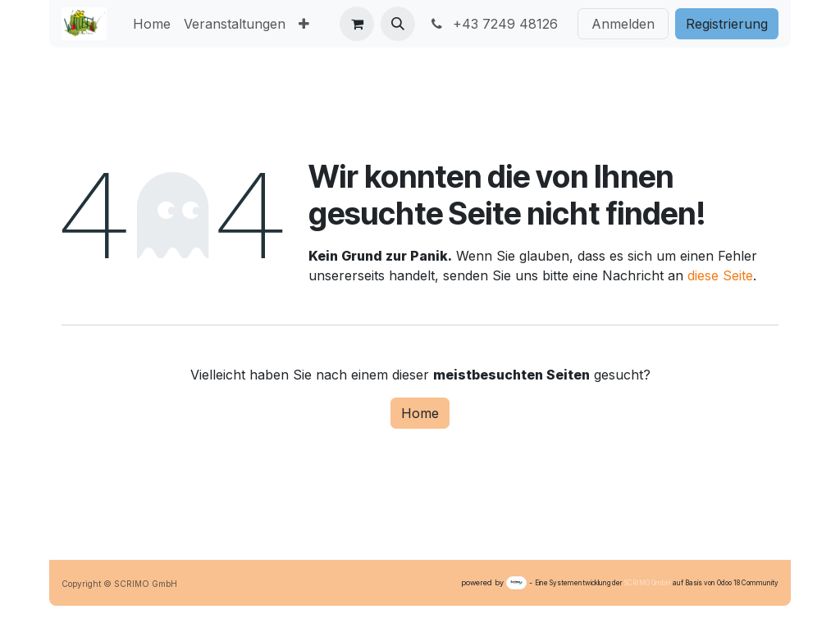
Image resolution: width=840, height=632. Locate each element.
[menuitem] (152, 24)
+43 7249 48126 (493, 24)
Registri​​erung (727, 24)
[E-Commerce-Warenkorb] (357, 24)
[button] (398, 24)
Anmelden (623, 24)
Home (420, 413)
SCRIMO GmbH (648, 583)
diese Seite (720, 275)
